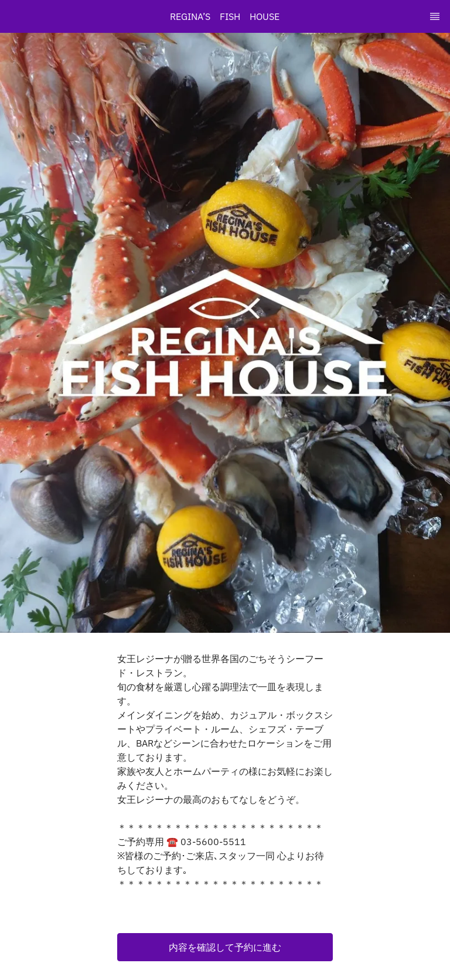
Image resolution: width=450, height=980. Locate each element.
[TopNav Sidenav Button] (435, 16)
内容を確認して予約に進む (225, 947)
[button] (225, 947)
